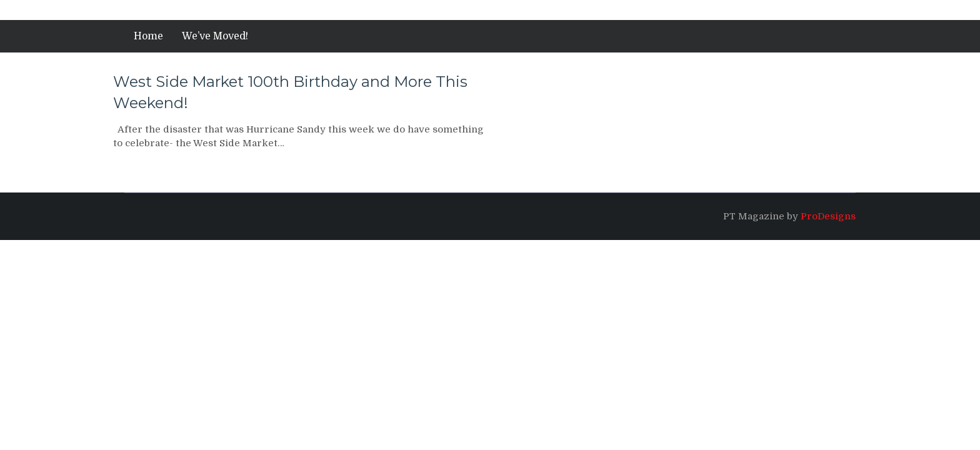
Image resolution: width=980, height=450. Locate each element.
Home (148, 36)
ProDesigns (828, 216)
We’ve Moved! (215, 36)
